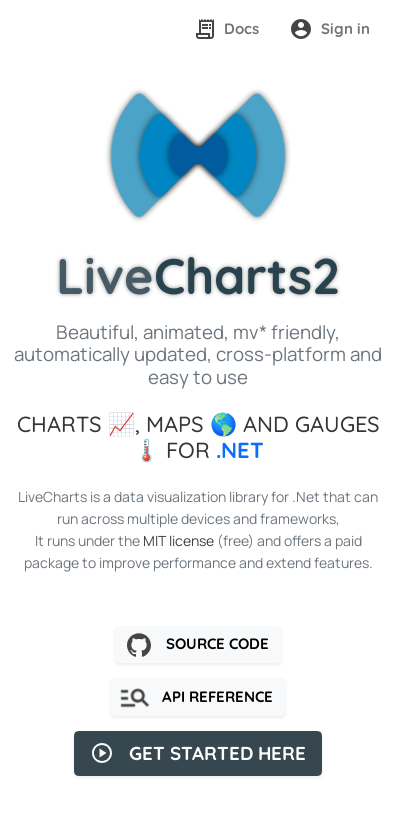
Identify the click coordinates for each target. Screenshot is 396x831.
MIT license (178, 540)
